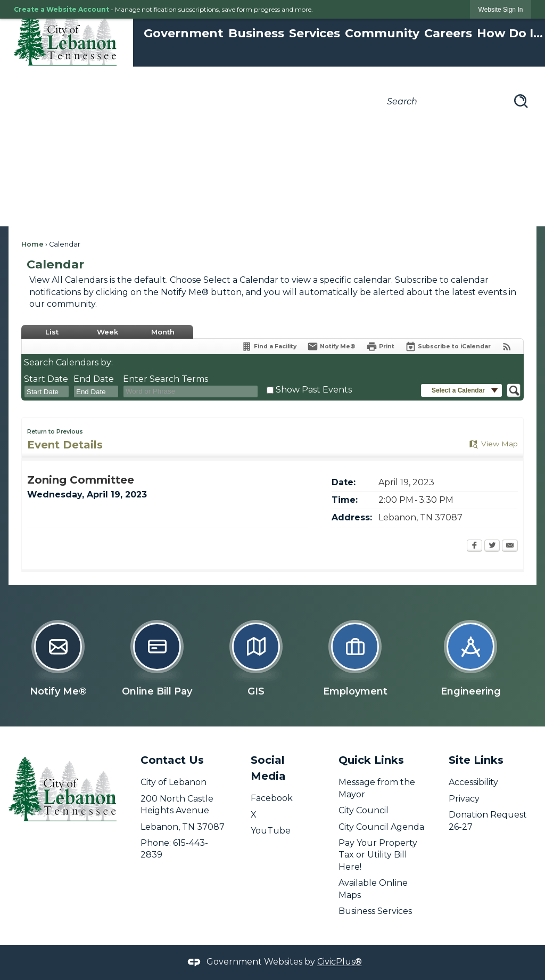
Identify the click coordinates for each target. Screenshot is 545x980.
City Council (364, 810)
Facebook (272, 798)
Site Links (476, 760)
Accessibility (473, 782)
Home (32, 244)
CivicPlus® (340, 962)
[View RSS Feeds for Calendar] (507, 346)
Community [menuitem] (382, 33)
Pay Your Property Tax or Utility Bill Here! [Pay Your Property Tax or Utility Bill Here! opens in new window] (378, 855)
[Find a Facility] (269, 346)
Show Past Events (314, 390)
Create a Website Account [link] (61, 9)
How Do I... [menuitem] (510, 33)
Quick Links (371, 760)
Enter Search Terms (166, 379)
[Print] (380, 346)
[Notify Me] (331, 346)
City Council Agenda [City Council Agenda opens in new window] (381, 827)
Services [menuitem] (315, 33)
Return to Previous (55, 432)
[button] (521, 101)
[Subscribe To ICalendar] (448, 346)
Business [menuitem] (256, 33)
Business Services (375, 911)
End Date (94, 379)
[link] (501, 9)
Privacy (464, 799)
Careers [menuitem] (448, 33)
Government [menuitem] (184, 33)
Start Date (46, 379)
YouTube (271, 831)
